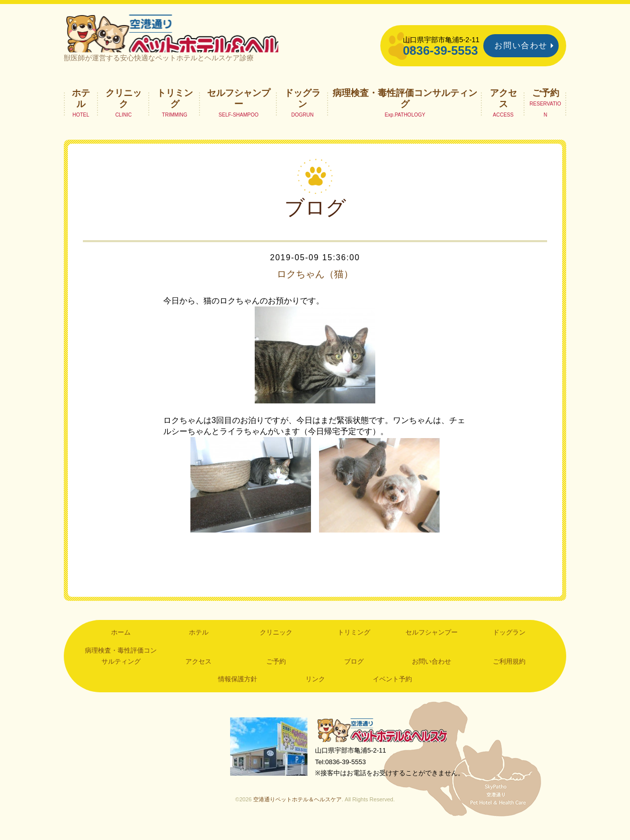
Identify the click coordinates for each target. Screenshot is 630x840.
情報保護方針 (238, 690)
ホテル (81, 109)
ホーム (121, 643)
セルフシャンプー (239, 109)
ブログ (354, 672)
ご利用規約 (509, 672)
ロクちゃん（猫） (315, 284)
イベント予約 (392, 690)
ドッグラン (302, 109)
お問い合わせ (521, 45)
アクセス (503, 109)
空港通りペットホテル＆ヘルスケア (385, 741)
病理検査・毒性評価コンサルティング (405, 109)
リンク (315, 690)
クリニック (124, 109)
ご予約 (546, 103)
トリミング (175, 109)
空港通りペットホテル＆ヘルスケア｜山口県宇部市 (197, 38)
